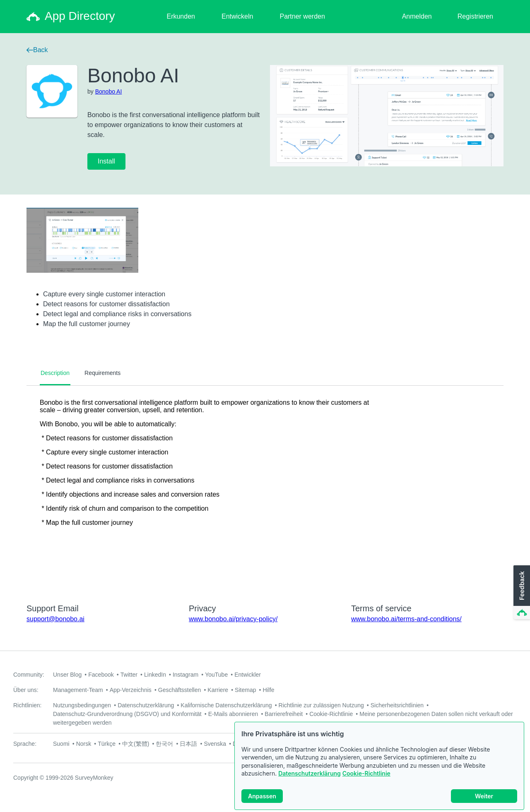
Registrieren (475, 16)
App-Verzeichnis (131, 690)
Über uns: (26, 690)
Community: (29, 675)
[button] (521, 593)
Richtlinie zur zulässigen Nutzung (321, 705)
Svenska (215, 744)
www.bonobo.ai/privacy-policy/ (233, 619)
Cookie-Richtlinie (366, 773)
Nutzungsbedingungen (82, 705)
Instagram (185, 675)
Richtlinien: (27, 705)
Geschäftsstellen (180, 690)
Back (37, 50)
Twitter (129, 675)
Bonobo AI (109, 91)
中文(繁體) (136, 744)
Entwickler (248, 675)
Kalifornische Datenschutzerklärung (226, 705)
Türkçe (107, 744)
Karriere (218, 690)
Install (106, 161)
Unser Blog (67, 675)
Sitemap (245, 690)
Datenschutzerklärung (310, 773)
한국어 (164, 744)
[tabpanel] (265, 489)
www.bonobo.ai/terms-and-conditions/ (406, 619)
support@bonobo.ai (55, 619)
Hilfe (268, 690)
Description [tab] (55, 373)
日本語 (188, 744)
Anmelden (417, 16)
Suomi (61, 744)
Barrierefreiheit (284, 714)
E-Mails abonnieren (233, 714)
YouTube (216, 675)
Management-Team (78, 690)
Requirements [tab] (102, 373)
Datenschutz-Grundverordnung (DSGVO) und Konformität (127, 714)
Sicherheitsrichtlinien (397, 705)
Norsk (84, 744)
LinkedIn (155, 675)
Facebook (101, 675)
